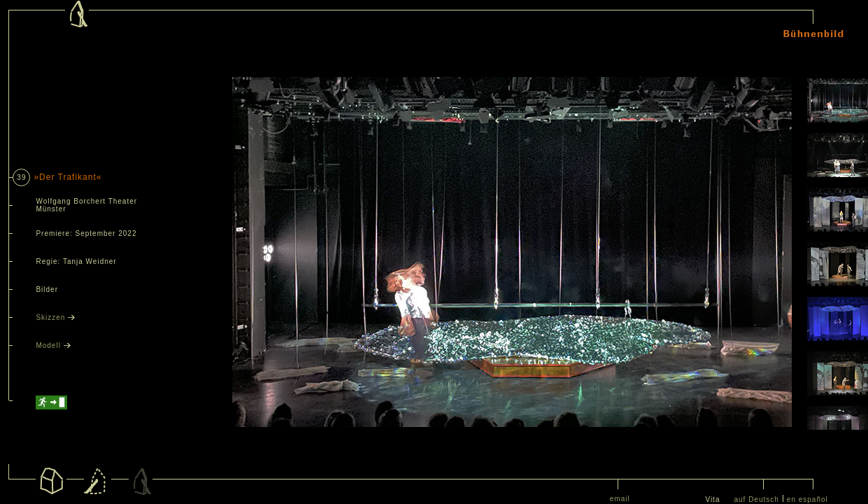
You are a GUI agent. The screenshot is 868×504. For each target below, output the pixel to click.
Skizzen (55, 317)
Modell (53, 345)
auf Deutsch (756, 499)
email (620, 499)
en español (807, 499)
